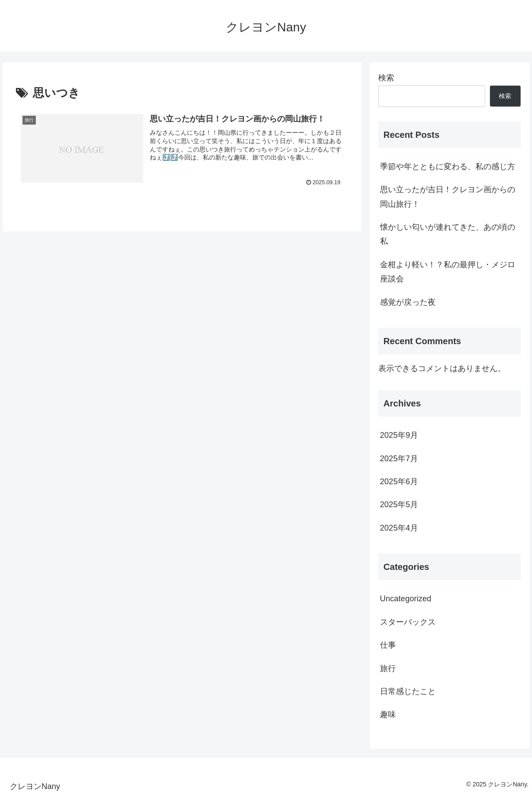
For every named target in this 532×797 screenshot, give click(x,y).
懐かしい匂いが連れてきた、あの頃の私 (448, 234)
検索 (386, 78)
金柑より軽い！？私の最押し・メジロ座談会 (448, 272)
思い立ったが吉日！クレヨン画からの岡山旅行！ (448, 197)
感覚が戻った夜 (408, 302)
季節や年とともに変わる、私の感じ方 (448, 167)
